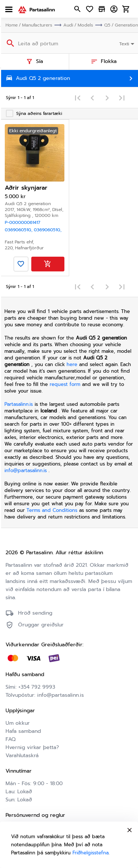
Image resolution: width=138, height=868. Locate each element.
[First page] (78, 98)
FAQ (10, 739)
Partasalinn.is (19, 404)
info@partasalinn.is (26, 470)
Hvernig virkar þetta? (32, 747)
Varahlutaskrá (22, 755)
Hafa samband (23, 731)
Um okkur (18, 723)
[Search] (10, 43)
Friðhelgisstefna (91, 853)
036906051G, (19, 230)
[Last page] (122, 98)
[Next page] (107, 98)
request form (66, 384)
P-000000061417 (23, 222)
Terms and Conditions (53, 510)
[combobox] (128, 43)
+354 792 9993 (37, 687)
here (72, 364)
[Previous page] (92, 98)
